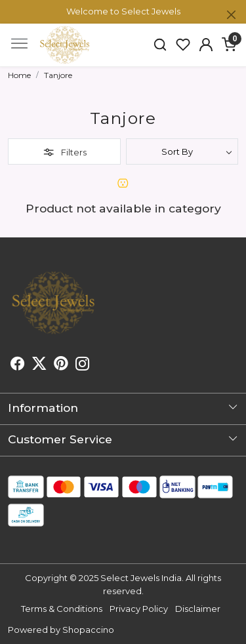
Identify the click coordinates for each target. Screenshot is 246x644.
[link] (160, 45)
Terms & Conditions (62, 609)
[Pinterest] (61, 365)
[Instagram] (83, 365)
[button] (206, 45)
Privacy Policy (139, 609)
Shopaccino (88, 630)
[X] (39, 365)
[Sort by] (182, 151)
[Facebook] (18, 365)
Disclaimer (198, 609)
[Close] (231, 15)
